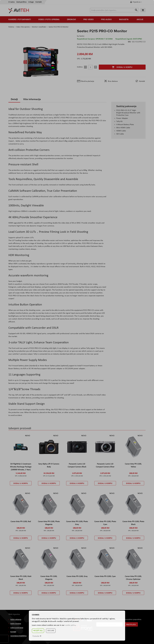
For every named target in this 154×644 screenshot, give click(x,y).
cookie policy (70, 625)
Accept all (38, 631)
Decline (51, 631)
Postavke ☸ (37, 636)
